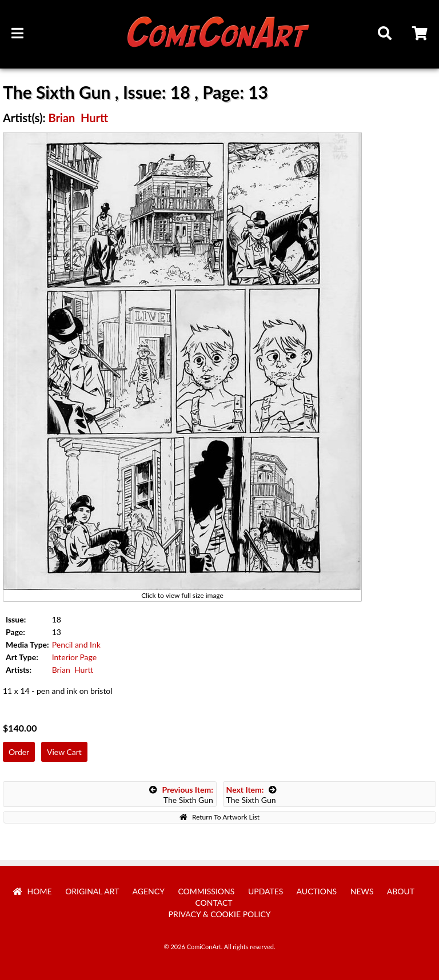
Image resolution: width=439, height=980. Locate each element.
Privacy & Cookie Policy (220, 914)
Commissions (206, 891)
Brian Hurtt (78, 118)
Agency (149, 891)
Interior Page (74, 657)
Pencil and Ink (76, 644)
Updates (266, 891)
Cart (421, 35)
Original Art (92, 891)
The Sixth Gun (181, 795)
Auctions (317, 891)
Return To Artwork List (219, 817)
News (362, 891)
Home (33, 891)
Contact (213, 903)
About (401, 891)
